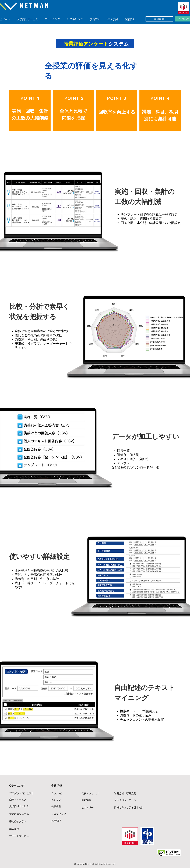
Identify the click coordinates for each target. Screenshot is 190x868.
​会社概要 (56, 806)
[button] (55, 18)
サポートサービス (19, 836)
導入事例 (14, 829)
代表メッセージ (90, 793)
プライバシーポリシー (126, 800)
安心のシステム (18, 822)
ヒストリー (87, 808)
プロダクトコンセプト (22, 793)
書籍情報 (86, 800)
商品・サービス (18, 800)
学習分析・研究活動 (125, 793)
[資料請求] (159, 19)
